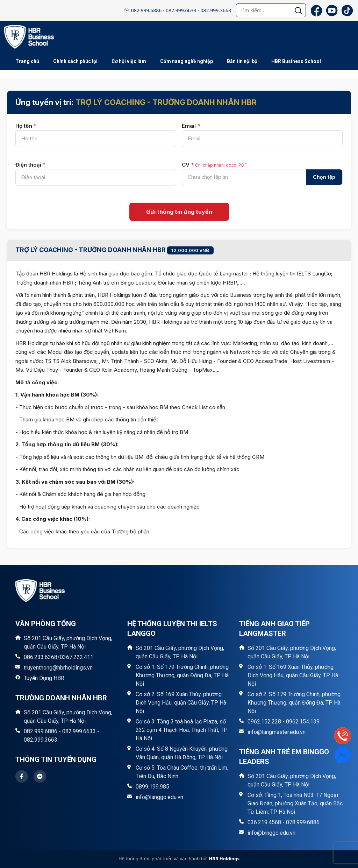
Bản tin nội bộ (242, 61)
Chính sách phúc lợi (75, 61)
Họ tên (26, 126)
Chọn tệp (324, 177)
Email (191, 126)
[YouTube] (332, 10)
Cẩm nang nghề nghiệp (187, 61)
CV (214, 165)
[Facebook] (316, 10)
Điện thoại (30, 165)
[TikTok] (347, 10)
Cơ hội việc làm (129, 61)
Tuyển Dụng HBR (44, 678)
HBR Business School (296, 61)
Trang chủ (27, 61)
